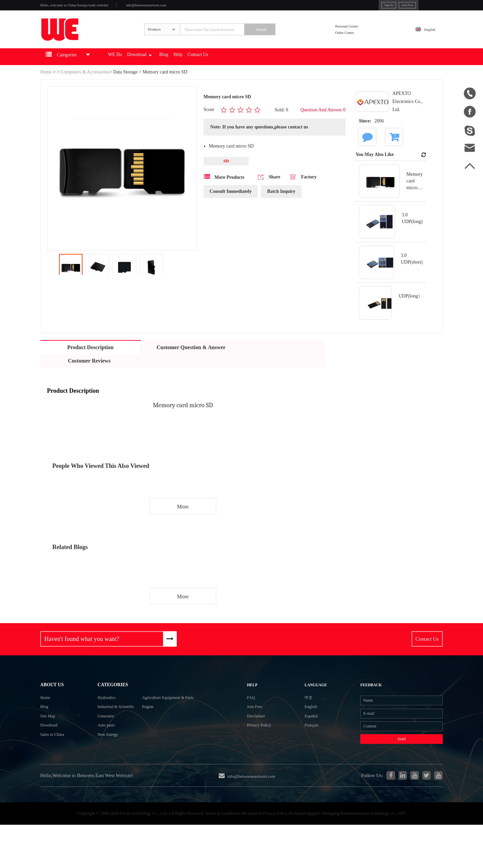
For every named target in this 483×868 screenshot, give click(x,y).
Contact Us (246, 72)
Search (285, 39)
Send (389, 772)
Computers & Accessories (85, 88)
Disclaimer (260, 742)
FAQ (254, 718)
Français (302, 754)
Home (46, 88)
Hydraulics (96, 718)
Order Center (355, 43)
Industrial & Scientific (109, 730)
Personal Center (358, 35)
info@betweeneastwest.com (178, 7)
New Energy (98, 767)
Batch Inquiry (281, 207)
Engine (150, 730)
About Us (56, 702)
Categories (104, 702)
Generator (95, 742)
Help (220, 72)
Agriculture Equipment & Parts (176, 718)
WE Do (138, 72)
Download (169, 72)
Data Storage (125, 88)
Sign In (352, 6)
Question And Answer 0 (323, 125)
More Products (224, 193)
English (425, 39)
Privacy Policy (264, 754)
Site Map (50, 742)
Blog (201, 72)
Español (302, 742)
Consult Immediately (231, 207)
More (183, 522)
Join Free (376, 6)
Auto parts (96, 754)
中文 (299, 718)
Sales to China (56, 767)
